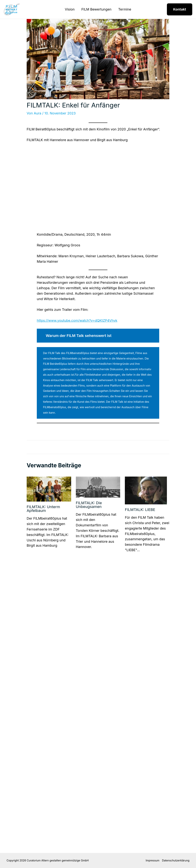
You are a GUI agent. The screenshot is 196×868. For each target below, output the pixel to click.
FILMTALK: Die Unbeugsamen (89, 505)
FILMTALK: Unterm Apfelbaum (43, 509)
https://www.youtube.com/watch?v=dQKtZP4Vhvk (77, 320)
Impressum (153, 860)
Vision (70, 9)
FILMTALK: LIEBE (140, 510)
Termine (125, 9)
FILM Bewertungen (96, 9)
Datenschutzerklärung (176, 860)
